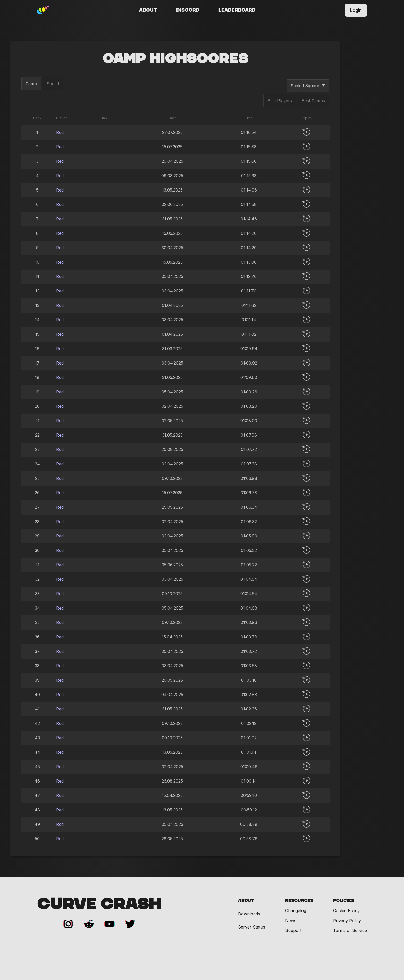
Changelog (296, 910)
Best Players (280, 101)
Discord (188, 10)
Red (60, 132)
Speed (53, 84)
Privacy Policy (347, 921)
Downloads (249, 914)
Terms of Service (350, 930)
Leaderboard (237, 10)
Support (293, 930)
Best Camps (313, 101)
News (291, 921)
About (148, 10)
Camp (31, 84)
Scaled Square (308, 86)
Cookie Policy (346, 910)
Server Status (252, 927)
